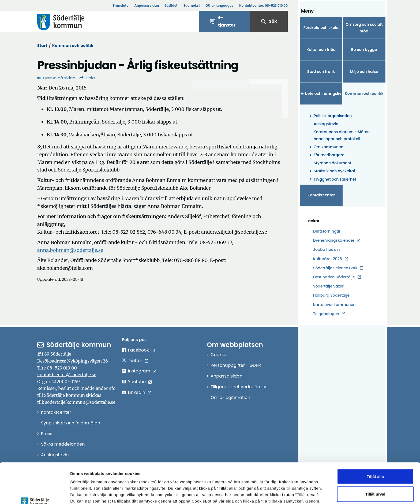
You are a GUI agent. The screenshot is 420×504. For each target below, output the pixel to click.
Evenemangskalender (334, 240)
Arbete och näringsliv (321, 94)
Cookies (219, 355)
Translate (120, 5)
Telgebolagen (326, 314)
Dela (87, 78)
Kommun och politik (73, 46)
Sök (269, 21)
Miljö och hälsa (364, 72)
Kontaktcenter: (263, 5)
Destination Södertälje (334, 277)
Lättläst (171, 5)
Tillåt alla (375, 438)
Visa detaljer (293, 493)
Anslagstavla (326, 124)
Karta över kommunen (334, 305)
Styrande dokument (332, 163)
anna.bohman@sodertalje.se (70, 250)
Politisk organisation (329, 116)
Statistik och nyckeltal (331, 171)
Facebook (138, 350)
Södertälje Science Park (335, 268)
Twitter (135, 361)
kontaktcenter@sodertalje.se (67, 375)
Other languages (219, 5)
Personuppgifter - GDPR (236, 365)
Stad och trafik (321, 72)
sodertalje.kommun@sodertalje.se (80, 402)
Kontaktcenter (321, 195)
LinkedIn (137, 392)
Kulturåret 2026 (328, 259)
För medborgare (326, 155)
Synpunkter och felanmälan (71, 423)
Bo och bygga (364, 50)
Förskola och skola (321, 28)
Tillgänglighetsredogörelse (239, 387)
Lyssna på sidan (56, 78)
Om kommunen (325, 147)
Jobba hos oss (327, 250)
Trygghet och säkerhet (332, 179)
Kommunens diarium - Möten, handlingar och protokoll (342, 135)
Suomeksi (191, 5)
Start (42, 46)
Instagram (139, 371)
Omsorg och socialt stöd (364, 28)
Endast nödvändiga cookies (375, 474)
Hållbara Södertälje (331, 295)
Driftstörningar (327, 231)
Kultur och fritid (321, 50)
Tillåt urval (375, 456)
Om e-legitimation (230, 397)
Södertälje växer (328, 286)
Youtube (137, 382)
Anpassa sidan (147, 5)
